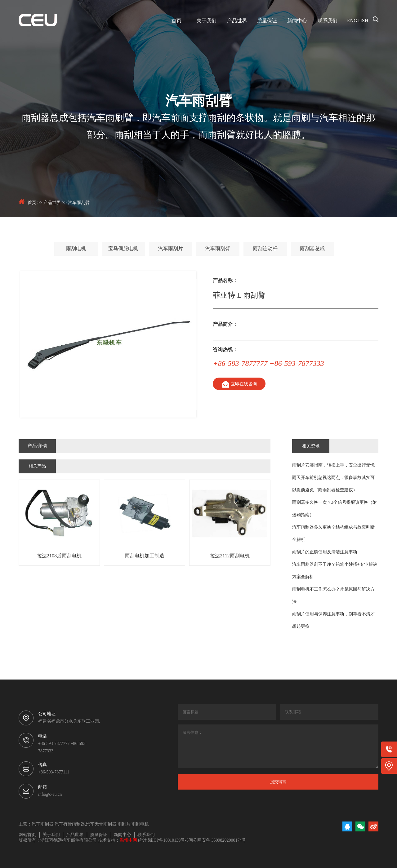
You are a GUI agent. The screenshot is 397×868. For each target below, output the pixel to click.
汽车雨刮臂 (79, 203)
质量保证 (267, 21)
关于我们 (207, 21)
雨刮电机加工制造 (145, 556)
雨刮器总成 (312, 249)
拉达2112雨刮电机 (230, 556)
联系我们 (328, 21)
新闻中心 (297, 21)
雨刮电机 (76, 249)
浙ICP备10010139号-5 (168, 841)
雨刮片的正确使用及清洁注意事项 (325, 552)
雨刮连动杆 (265, 249)
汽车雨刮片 (171, 249)
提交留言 (278, 782)
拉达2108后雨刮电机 (59, 556)
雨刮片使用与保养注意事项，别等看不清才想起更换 (333, 620)
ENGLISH (358, 21)
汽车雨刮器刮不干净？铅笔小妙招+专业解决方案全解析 (335, 571)
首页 (176, 21)
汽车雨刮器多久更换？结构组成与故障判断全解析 (333, 534)
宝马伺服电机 (123, 249)
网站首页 (27, 835)
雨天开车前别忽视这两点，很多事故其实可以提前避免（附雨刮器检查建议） (333, 484)
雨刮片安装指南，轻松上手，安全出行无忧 (333, 465)
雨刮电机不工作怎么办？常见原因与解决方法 (333, 596)
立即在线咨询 (239, 384)
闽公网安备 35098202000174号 (217, 841)
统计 (142, 841)
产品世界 (237, 21)
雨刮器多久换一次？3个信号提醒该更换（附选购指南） (335, 509)
